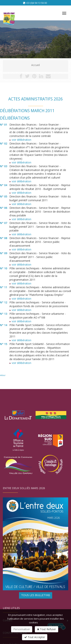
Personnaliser (22, 629)
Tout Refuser (47, 629)
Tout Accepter (35, 637)
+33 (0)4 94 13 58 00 (36, 3)
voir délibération (20, 140)
